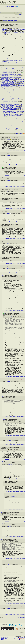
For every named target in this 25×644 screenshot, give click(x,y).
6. (1, 189)
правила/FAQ (7, 13)
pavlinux (13, 82)
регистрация (14, 13)
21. (4, 419)
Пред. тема (19, 618)
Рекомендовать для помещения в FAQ (11, 617)
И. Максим (12, 106)
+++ (10, 7)
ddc (12, 84)
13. (3, 275)
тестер (14, 91)
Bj (12, 78)
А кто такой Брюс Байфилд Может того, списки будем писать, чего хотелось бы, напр (11, 75)
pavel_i (18, 93)
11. (1, 258)
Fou (14, 73)
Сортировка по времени (19, 134)
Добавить (16, 639)
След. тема (23, 618)
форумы (2, 13)
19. (1, 512)
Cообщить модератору (20, 63)
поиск (9, 13)
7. (1, 199)
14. (1, 379)
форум (13, 7)
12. (1, 266)
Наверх (14, 150)
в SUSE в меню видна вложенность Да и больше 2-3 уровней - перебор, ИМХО (11, 78)
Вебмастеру (22, 640)
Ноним (3, 122)
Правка (14, 63)
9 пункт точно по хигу (5, 87)
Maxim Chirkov (21, 638)
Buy (13, 107)
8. (1, 211)
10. (1, 241)
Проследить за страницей (4, 639)
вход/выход (16, 13)
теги (16, 7)
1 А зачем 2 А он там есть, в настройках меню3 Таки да (13, 121)
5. (1, 178)
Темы (24, 617)
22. (3, 524)
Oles (7, 89)
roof (15, 127)
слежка (20, 13)
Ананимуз (15, 112)
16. (3, 397)
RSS (20, 15)
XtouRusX (14, 109)
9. (1, 224)
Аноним (14, 71)
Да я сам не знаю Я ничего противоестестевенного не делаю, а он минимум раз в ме (14, 115)
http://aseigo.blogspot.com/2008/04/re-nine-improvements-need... (13, 610)
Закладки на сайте (5, 637)
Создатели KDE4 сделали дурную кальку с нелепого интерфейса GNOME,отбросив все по (11, 96)
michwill (11, 87)
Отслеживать (22, 22)
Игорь (12, 86)
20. (1, 539)
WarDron (13, 69)
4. (1, 153)
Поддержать (22, 639)
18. (3, 462)
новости (6, 7)
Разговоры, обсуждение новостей (10, 21)
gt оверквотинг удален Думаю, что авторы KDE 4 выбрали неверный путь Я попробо (12, 92)
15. (1, 438)
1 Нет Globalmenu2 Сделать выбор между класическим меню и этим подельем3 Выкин (12, 119)
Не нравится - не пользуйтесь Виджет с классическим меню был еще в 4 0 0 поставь (12, 126)
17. (1, 447)
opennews (9, 27)
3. (1, 137)
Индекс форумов (20, 617)
